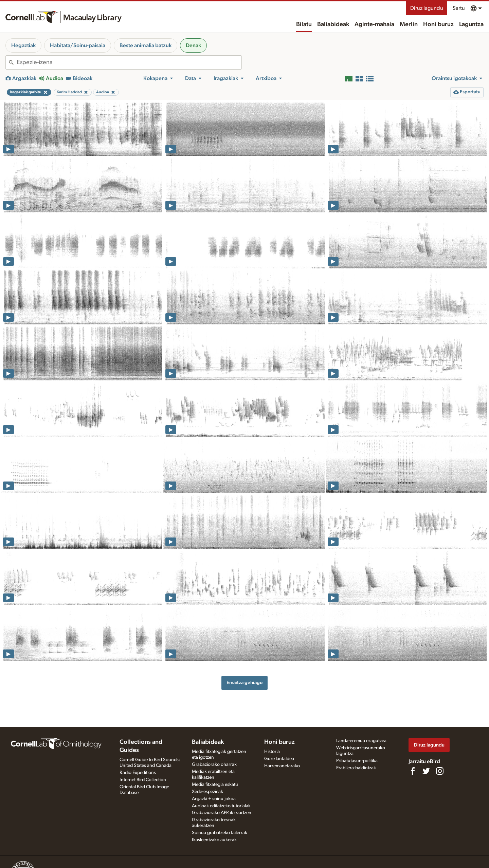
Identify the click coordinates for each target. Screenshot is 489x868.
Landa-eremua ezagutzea (361, 741)
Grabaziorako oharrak (214, 765)
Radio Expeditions (138, 773)
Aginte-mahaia (374, 24)
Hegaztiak (23, 45)
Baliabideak (333, 24)
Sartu (459, 8)
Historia (272, 752)
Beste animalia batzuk (146, 45)
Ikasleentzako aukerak (214, 840)
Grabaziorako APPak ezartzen (222, 813)
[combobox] (129, 62)
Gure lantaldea (279, 759)
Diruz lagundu (427, 8)
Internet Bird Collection (143, 780)
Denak (193, 45)
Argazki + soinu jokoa (214, 799)
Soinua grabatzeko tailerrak (220, 833)
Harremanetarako (282, 766)
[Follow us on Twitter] (426, 771)
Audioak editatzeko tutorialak (221, 806)
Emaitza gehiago (244, 683)
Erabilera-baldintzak (356, 768)
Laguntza (471, 24)
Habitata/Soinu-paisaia (78, 45)
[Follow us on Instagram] (440, 771)
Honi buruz (438, 24)
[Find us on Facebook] (413, 771)
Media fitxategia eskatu (215, 785)
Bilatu (304, 24)
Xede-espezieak (207, 792)
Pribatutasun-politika (357, 761)
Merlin (409, 24)
